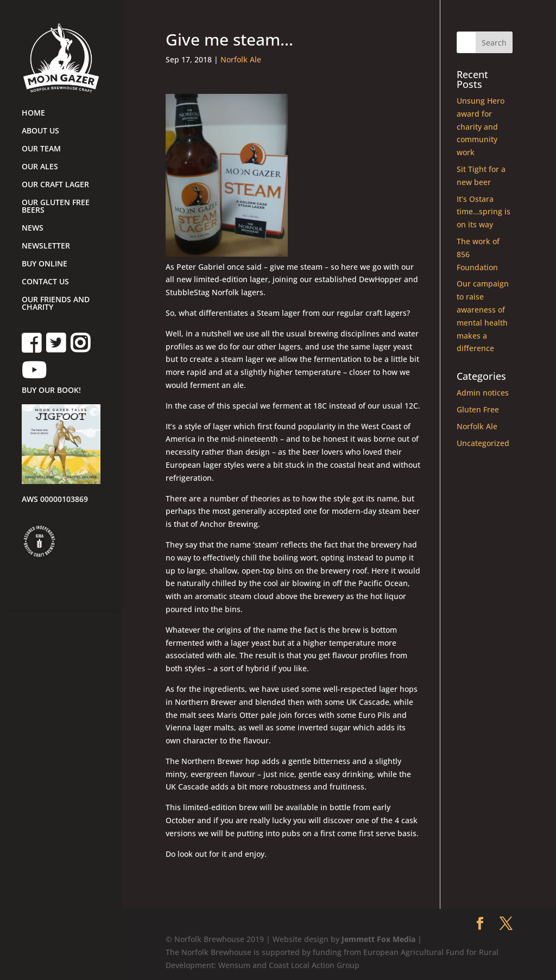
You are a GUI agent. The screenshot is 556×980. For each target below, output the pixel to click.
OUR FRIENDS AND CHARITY (56, 304)
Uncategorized (483, 443)
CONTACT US (45, 282)
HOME (33, 113)
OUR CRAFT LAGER (55, 185)
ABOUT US (40, 131)
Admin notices (483, 393)
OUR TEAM (41, 149)
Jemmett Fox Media (378, 939)
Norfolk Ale (241, 59)
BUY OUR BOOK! (51, 391)
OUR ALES (40, 167)
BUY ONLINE (45, 264)
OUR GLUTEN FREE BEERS (56, 207)
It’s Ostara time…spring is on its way (484, 212)
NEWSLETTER (46, 246)
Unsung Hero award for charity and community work (481, 126)
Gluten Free (478, 409)
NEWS (33, 228)
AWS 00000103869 (55, 500)
